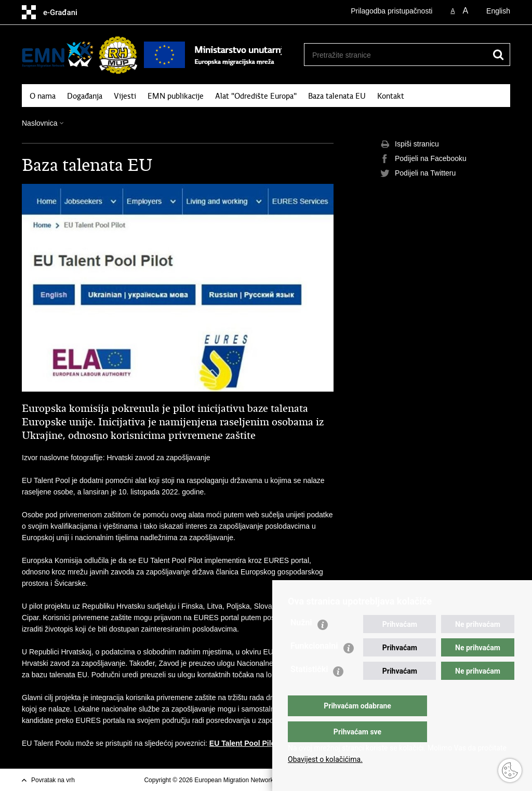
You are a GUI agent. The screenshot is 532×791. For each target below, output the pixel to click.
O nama (43, 96)
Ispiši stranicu (410, 144)
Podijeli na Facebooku (423, 159)
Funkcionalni (314, 667)
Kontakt (391, 96)
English (498, 11)
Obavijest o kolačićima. (325, 759)
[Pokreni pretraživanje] (498, 55)
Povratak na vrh (53, 780)
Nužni (301, 643)
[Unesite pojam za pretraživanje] (395, 55)
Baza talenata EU (337, 96)
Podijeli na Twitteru (418, 173)
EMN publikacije (176, 96)
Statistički (309, 690)
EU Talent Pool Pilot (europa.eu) (264, 743)
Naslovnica (39, 123)
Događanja (85, 96)
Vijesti (125, 96)
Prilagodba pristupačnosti (391, 11)
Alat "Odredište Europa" (256, 96)
